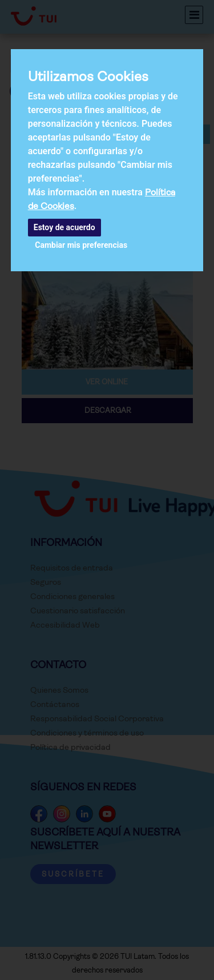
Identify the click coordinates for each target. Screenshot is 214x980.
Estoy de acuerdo (64, 227)
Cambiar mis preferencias (81, 245)
